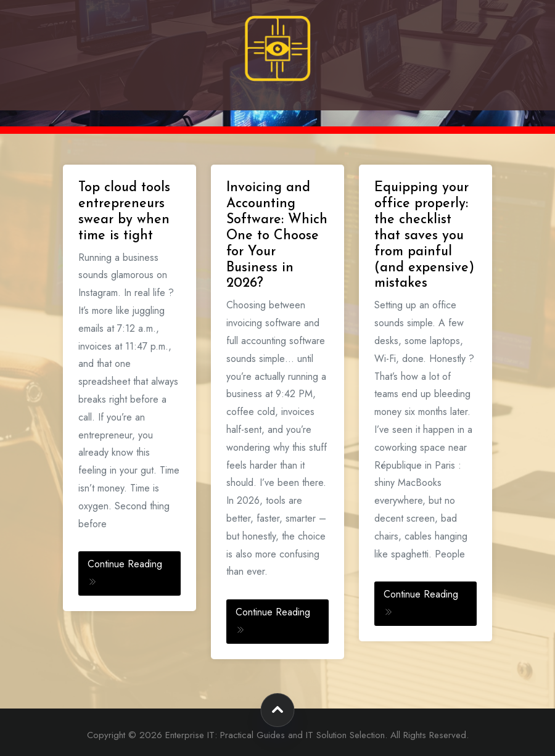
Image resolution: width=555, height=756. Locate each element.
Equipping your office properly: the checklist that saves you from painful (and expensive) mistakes (424, 236)
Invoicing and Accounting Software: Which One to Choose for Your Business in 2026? (277, 236)
